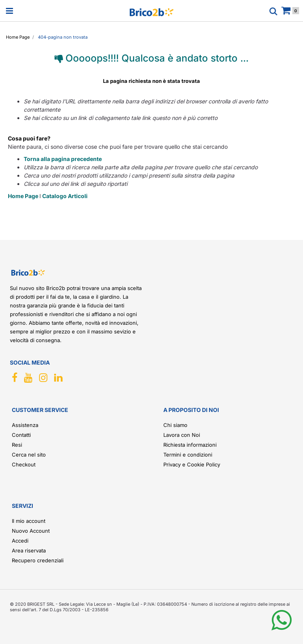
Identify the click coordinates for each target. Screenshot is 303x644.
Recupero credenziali (38, 560)
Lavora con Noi (182, 435)
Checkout (24, 464)
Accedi (20, 541)
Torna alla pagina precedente (63, 159)
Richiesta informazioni (190, 445)
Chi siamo (175, 425)
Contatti (21, 435)
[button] (281, 626)
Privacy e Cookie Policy (192, 464)
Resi (17, 445)
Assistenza (25, 425)
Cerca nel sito (29, 455)
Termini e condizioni (188, 455)
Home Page (24, 196)
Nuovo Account (31, 531)
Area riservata (29, 550)
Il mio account (29, 521)
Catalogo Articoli (65, 196)
